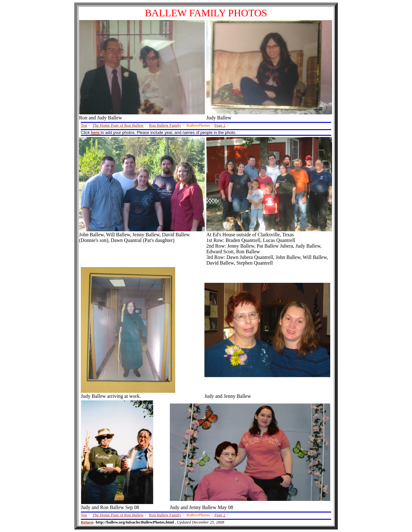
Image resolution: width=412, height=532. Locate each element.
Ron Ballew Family (165, 125)
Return (87, 522)
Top (84, 125)
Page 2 (220, 125)
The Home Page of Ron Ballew (118, 125)
